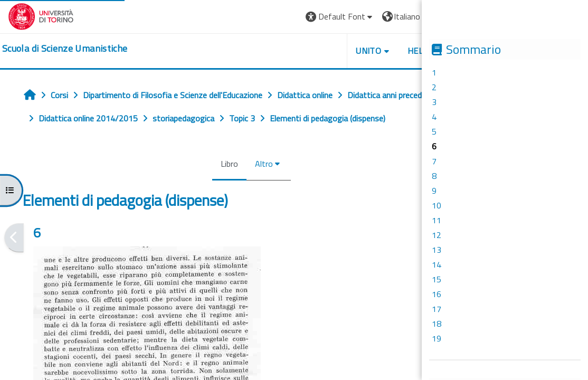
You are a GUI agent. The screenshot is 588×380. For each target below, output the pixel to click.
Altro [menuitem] (278, 164)
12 (437, 235)
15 (437, 279)
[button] (361, 17)
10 (437, 205)
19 (437, 338)
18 (437, 324)
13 (437, 250)
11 (437, 220)
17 (437, 309)
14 (437, 264)
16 (437, 294)
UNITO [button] (390, 51)
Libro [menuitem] (243, 164)
